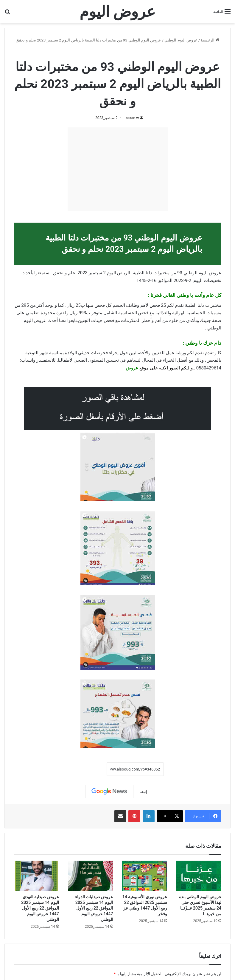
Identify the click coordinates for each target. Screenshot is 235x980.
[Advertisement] (118, 169)
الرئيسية (210, 40)
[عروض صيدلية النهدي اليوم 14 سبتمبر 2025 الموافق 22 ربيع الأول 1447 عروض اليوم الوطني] (36, 876)
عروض (132, 368)
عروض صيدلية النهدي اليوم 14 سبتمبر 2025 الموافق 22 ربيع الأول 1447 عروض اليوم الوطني (40, 908)
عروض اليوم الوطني (181, 40)
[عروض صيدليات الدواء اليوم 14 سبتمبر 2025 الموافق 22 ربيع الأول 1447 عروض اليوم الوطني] (91, 876)
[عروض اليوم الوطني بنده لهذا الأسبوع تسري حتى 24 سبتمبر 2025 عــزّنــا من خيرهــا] (199, 876)
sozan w (132, 118)
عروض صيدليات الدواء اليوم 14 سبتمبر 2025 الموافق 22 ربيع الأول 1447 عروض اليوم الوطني (94, 908)
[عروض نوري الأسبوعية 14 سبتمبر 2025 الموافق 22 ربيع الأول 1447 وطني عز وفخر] (145, 876)
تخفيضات (213, 281)
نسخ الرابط (88, 769)
